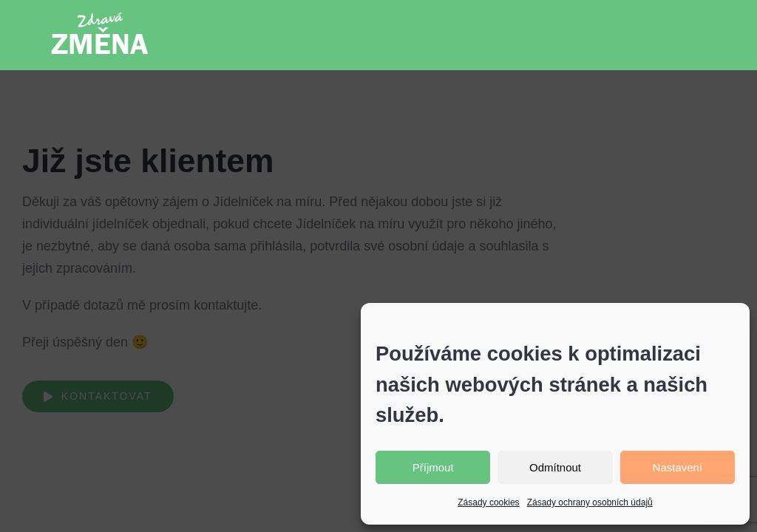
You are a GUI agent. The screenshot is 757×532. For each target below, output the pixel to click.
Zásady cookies (488, 502)
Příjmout (433, 467)
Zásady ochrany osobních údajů (590, 502)
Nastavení (678, 467)
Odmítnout (555, 467)
